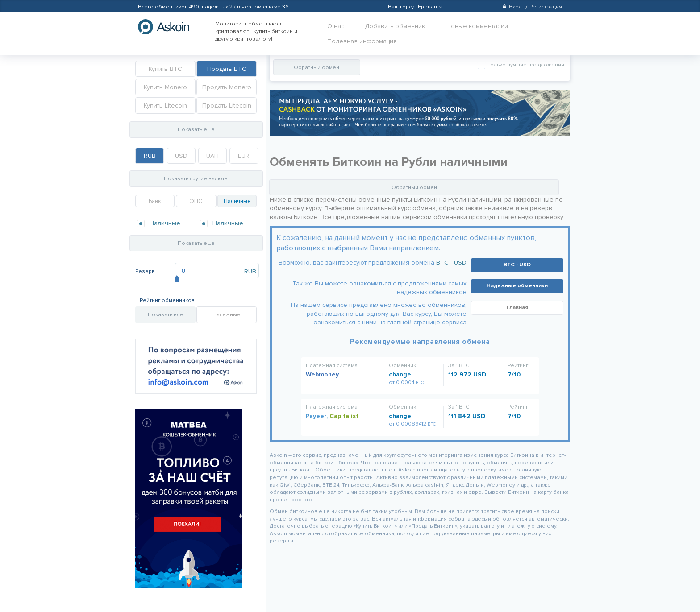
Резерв (145, 271)
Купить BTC (165, 69)
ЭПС (196, 201)
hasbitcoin (170, 27)
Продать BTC (227, 69)
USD (181, 156)
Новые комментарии (477, 26)
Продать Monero (227, 87)
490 (194, 7)
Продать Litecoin (227, 105)
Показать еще (196, 130)
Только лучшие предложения (525, 65)
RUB (150, 156)
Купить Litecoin (165, 105)
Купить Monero (165, 87)
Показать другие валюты (196, 179)
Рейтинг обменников (167, 300)
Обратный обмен (317, 68)
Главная (517, 308)
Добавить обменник (395, 26)
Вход (512, 7)
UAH (212, 156)
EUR (244, 156)
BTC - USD (451, 263)
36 (285, 7)
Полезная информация (362, 41)
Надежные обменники (517, 286)
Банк (155, 201)
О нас (336, 26)
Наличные (237, 201)
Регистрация (546, 7)
